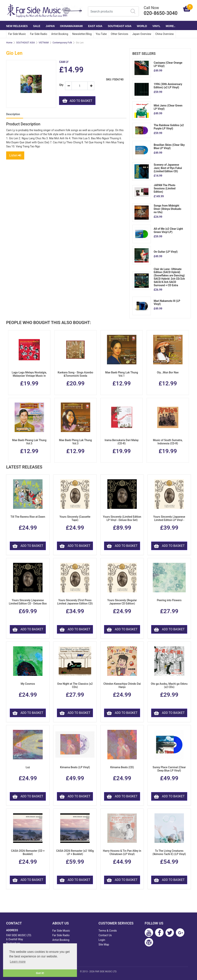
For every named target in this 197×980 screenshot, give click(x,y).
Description (13, 114)
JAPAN (50, 26)
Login (102, 940)
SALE (37, 26)
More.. (170, 26)
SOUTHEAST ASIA (120, 26)
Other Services (119, 34)
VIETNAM (44, 43)
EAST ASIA (95, 26)
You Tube (101, 34)
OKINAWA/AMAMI (71, 26)
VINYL (156, 26)
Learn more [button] (18, 962)
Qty (61, 85)
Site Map (104, 945)
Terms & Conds (108, 931)
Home (9, 43)
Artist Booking (60, 34)
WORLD (142, 26)
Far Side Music (17, 34)
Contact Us (105, 935)
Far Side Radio (39, 34)
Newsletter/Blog (82, 34)
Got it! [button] (40, 973)
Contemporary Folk (62, 43)
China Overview (164, 34)
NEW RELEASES (17, 26)
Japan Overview (142, 34)
